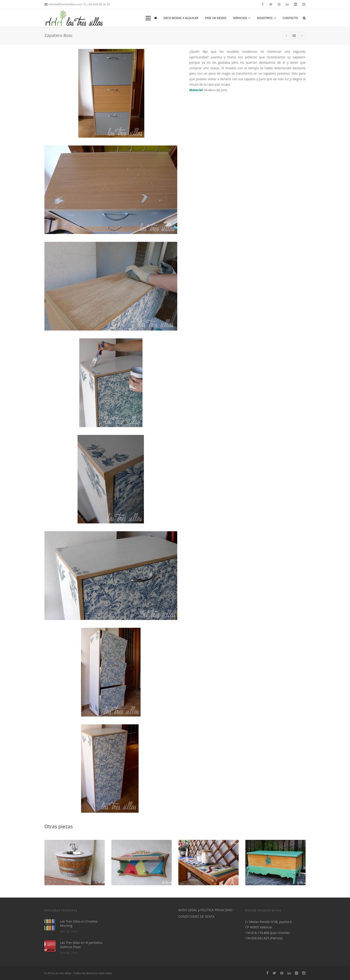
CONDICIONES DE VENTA (196, 916)
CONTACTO (290, 18)
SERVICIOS (242, 18)
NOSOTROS (266, 18)
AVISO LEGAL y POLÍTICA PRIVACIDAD (205, 910)
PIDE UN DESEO (216, 18)
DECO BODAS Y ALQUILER (181, 18)
